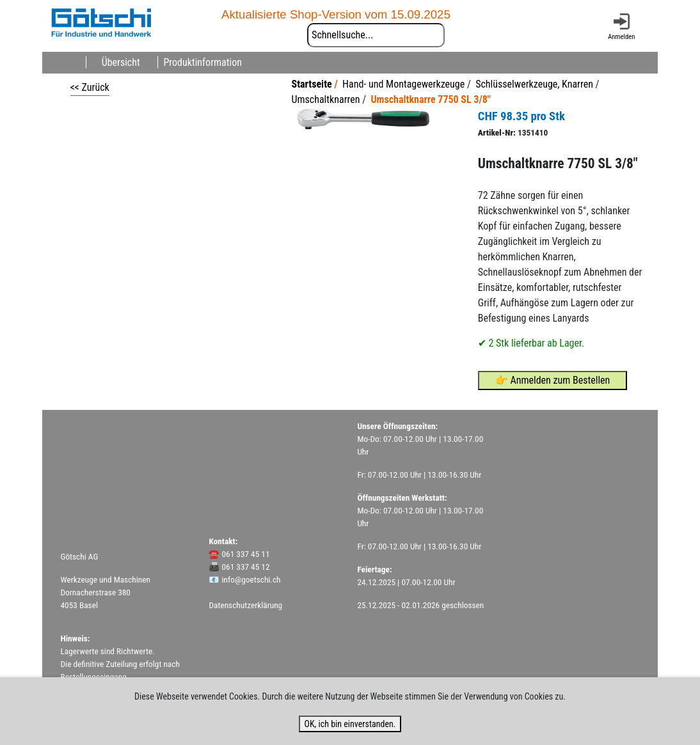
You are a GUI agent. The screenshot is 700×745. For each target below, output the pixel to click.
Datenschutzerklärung (245, 605)
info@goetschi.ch (251, 580)
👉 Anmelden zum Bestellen (553, 380)
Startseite (312, 84)
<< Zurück (90, 87)
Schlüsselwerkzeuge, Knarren (534, 84)
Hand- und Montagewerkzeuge (403, 84)
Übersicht (121, 62)
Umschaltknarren (325, 99)
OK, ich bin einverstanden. (350, 724)
